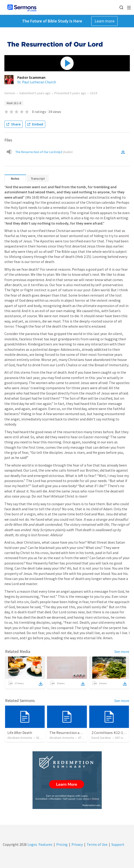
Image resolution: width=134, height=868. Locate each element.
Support (118, 844)
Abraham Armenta (20, 738)
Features (45, 844)
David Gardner (101, 738)
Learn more (104, 21)
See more (122, 652)
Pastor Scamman (31, 77)
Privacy (77, 844)
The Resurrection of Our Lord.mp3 (44, 152)
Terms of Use (97, 844)
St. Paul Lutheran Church (37, 82)
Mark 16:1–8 (14, 103)
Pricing (62, 844)
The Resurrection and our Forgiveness (79, 733)
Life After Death (20, 733)
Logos (32, 844)
